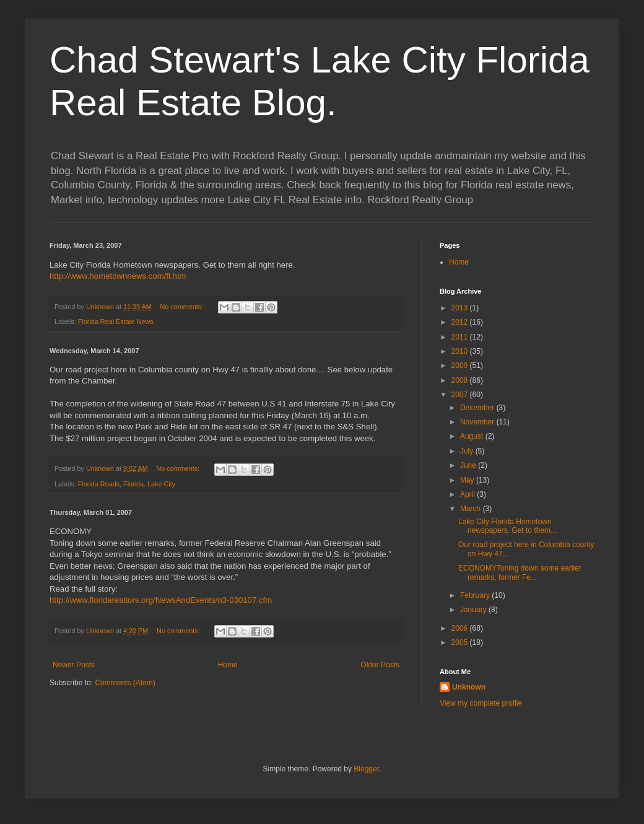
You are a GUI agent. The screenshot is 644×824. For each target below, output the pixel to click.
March (472, 509)
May (468, 480)
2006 (461, 628)
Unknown (469, 687)
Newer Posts (74, 665)
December (478, 408)
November (478, 422)
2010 (461, 351)
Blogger (366, 769)
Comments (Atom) (125, 683)
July (468, 451)
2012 (461, 322)
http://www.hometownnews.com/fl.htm (118, 276)
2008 (461, 380)
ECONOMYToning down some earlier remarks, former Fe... (520, 572)
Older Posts (380, 665)
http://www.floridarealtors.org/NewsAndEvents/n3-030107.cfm (161, 600)
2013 (461, 308)
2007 (461, 395)
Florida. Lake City (149, 484)
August (473, 436)
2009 (461, 366)
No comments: (182, 307)
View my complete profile (481, 703)
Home (228, 665)
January (474, 610)
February (476, 595)
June (469, 465)
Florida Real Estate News (116, 322)
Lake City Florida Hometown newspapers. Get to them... (507, 526)
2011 (461, 337)
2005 (461, 642)
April (468, 494)
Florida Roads (99, 484)
